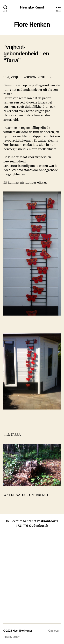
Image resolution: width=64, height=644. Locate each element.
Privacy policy (11, 637)
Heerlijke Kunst (32, 7)
